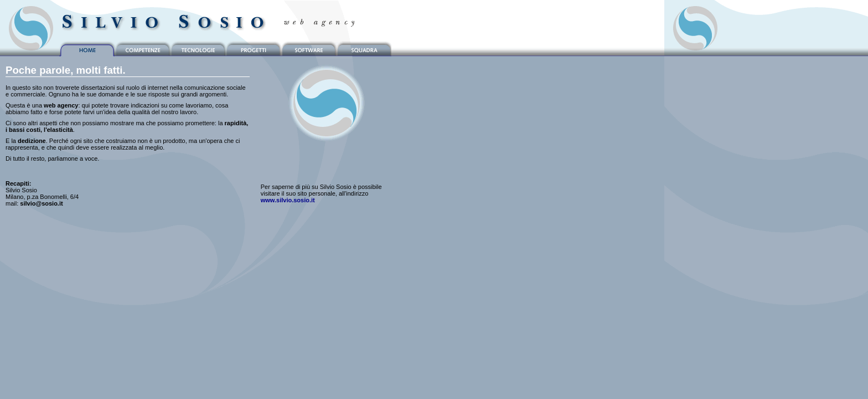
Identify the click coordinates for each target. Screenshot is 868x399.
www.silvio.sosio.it (288, 200)
